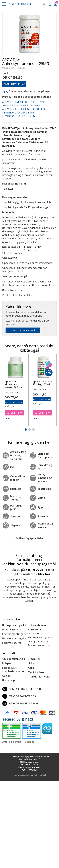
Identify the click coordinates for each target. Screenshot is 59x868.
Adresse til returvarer (34, 631)
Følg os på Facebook (19, 696)
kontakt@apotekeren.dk (22, 689)
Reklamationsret (38, 625)
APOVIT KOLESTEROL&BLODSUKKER (24, 109)
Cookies (7, 676)
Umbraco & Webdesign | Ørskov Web (30, 775)
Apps (31, 668)
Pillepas (7, 663)
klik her (44, 574)
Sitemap (29, 742)
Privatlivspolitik (12, 630)
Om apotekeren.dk (14, 659)
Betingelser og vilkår (15, 625)
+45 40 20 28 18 (36, 570)
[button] (4, 4)
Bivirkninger (10, 680)
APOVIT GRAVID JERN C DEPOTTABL (23, 102)
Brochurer (34, 659)
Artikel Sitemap (12, 742)
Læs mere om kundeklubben (23, 330)
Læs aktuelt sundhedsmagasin (13, 670)
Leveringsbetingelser (15, 634)
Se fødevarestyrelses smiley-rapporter (41, 639)
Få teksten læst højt (40, 645)
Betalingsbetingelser (15, 638)
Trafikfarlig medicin (40, 677)
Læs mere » (11, 392)
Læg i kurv (14, 413)
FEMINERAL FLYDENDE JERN (19, 113)
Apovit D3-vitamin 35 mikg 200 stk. (43, 383)
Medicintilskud (37, 672)
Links (31, 663)
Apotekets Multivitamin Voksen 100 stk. (14, 384)
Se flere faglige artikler (29, 538)
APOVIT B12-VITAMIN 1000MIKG (21, 105)
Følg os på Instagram (20, 703)
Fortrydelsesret (12, 643)
